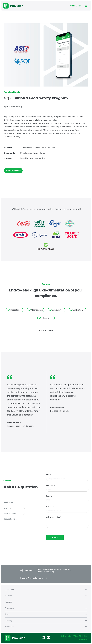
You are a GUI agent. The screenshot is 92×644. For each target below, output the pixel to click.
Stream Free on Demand (32, 578)
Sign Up (7, 508)
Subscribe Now (13, 171)
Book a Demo (10, 514)
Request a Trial (10, 519)
